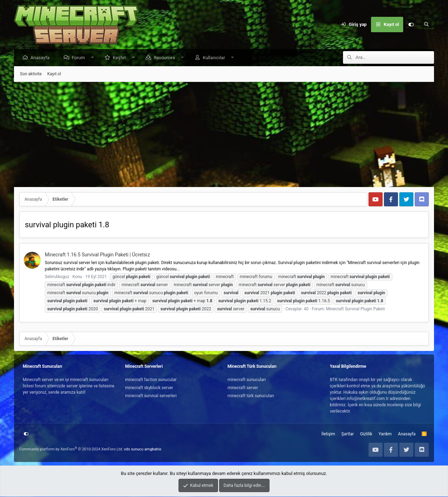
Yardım (385, 434)
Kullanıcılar (216, 58)
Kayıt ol (54, 74)
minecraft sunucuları (247, 380)
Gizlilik (366, 434)
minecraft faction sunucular (151, 380)
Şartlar (347, 434)
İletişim (328, 434)
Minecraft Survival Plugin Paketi (355, 309)
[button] (94, 58)
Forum (80, 58)
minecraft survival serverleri (151, 396)
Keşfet (121, 58)
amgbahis (153, 450)
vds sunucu (134, 450)
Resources (166, 58)
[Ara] (426, 25)
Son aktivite (31, 74)
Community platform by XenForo (71, 450)
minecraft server (243, 388)
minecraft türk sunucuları (251, 396)
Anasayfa (42, 58)
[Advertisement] (224, 135)
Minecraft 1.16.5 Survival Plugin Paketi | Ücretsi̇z (97, 255)
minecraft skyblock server (149, 388)
